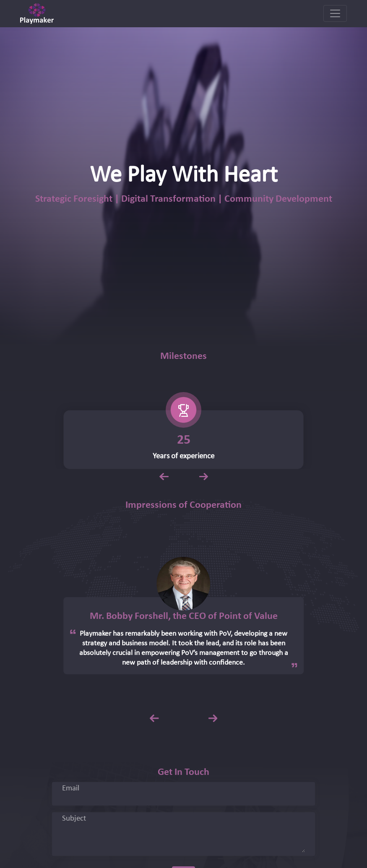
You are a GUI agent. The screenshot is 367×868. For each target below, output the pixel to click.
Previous (164, 474)
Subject (74, 819)
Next (203, 474)
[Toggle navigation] (335, 13)
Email (71, 789)
